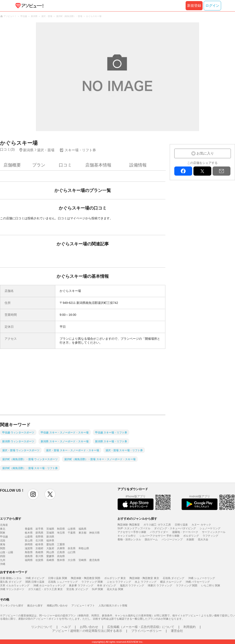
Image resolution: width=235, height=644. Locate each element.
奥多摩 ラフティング (81, 586)
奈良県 (72, 548)
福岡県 (29, 560)
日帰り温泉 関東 (58, 578)
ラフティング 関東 (92, 582)
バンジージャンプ (172, 539)
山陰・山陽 (7, 552)
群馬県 (39, 533)
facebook (183, 171)
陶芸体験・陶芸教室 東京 (144, 578)
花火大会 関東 (115, 589)
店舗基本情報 (98, 165)
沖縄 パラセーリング (198, 582)
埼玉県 (61, 533)
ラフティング (210, 536)
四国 (3, 556)
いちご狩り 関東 (211, 586)
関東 (3, 533)
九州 (3, 560)
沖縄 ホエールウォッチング (49, 586)
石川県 (39, 541)
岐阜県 (39, 544)
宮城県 (50, 529)
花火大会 (203, 539)
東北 (3, 529)
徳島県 (29, 556)
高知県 (61, 556)
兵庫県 (61, 548)
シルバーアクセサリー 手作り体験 (159, 536)
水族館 (190, 539)
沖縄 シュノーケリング (202, 578)
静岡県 (29, 544)
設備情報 (138, 165)
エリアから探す (11, 519)
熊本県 (61, 560)
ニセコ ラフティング (119, 582)
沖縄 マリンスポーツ (12, 589)
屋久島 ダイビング (11, 582)
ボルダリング (191, 536)
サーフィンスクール (214, 532)
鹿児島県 (94, 560)
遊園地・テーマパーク (185, 532)
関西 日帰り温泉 (35, 582)
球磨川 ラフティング (160, 586)
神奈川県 (94, 533)
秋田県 (61, 529)
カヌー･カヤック (201, 525)
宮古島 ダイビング (77, 589)
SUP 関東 (97, 589)
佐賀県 (39, 560)
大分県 (72, 560)
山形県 (72, 529)
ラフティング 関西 (187, 586)
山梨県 (29, 537)
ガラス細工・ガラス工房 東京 (45, 589)
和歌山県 (84, 548)
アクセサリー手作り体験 (132, 532)
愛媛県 (50, 556)
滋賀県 (29, 548)
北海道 (4, 525)
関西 (3, 548)
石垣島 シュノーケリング (63, 582)
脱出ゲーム (151, 539)
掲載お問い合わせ (57, 606)
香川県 (39, 556)
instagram (33, 494)
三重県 (61, 544)
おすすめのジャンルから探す (137, 519)
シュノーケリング (210, 528)
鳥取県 (29, 552)
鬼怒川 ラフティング (132, 586)
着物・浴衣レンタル (129, 539)
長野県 (39, 537)
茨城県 (50, 533)
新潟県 (50, 537)
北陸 (3, 541)
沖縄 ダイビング (35, 578)
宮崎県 (82, 560)
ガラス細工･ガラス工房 (157, 525)
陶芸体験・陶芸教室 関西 (86, 578)
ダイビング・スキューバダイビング (175, 528)
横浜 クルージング (171, 582)
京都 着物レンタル (11, 578)
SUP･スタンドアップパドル (134, 528)
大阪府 (50, 548)
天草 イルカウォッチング (15, 586)
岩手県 (39, 529)
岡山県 (50, 552)
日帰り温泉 (181, 525)
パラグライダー (159, 532)
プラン (39, 165)
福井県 (50, 541)
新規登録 (194, 6)
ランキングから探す (12, 606)
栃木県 (29, 533)
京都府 (39, 548)
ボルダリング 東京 (115, 578)
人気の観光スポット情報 (113, 606)
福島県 (82, 529)
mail (222, 171)
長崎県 (50, 560)
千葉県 (72, 533)
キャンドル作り (127, 536)
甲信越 (4, 537)
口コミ (65, 165)
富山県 (29, 541)
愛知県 (50, 544)
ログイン (212, 6)
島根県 (39, 552)
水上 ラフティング (145, 582)
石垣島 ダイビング (174, 578)
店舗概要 (12, 165)
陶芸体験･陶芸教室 (129, 525)
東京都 (82, 533)
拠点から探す (35, 606)
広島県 (61, 552)
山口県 (72, 552)
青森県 (29, 529)
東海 (3, 544)
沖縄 (3, 564)
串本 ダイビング (107, 586)
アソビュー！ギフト (83, 606)
